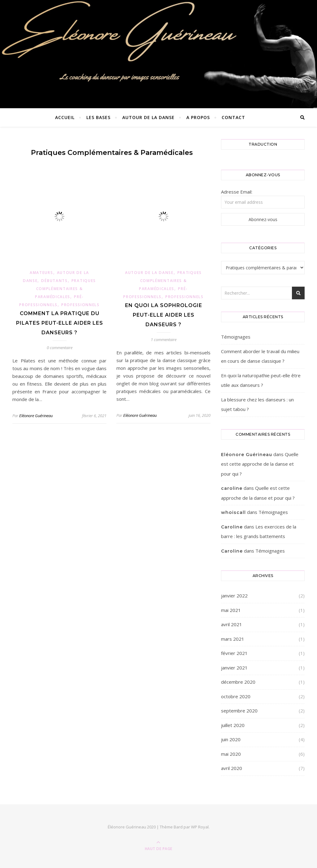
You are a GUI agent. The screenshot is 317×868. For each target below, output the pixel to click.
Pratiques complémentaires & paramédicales (65, 289)
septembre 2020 (239, 711)
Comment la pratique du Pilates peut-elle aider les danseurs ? (60, 323)
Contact (233, 117)
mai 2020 (231, 754)
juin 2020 (231, 739)
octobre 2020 (236, 696)
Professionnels (80, 305)
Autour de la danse (148, 117)
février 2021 (234, 653)
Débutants (54, 281)
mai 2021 (231, 610)
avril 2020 (232, 768)
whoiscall (233, 512)
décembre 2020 (238, 682)
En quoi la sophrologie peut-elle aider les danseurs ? (164, 315)
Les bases (98, 117)
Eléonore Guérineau (36, 416)
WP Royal (200, 827)
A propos (198, 117)
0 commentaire (60, 348)
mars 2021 (233, 639)
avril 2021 (232, 624)
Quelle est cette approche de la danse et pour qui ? (260, 464)
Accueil (65, 117)
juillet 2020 (233, 725)
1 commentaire (164, 340)
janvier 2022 (234, 596)
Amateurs (41, 273)
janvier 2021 (234, 668)
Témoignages (236, 337)
